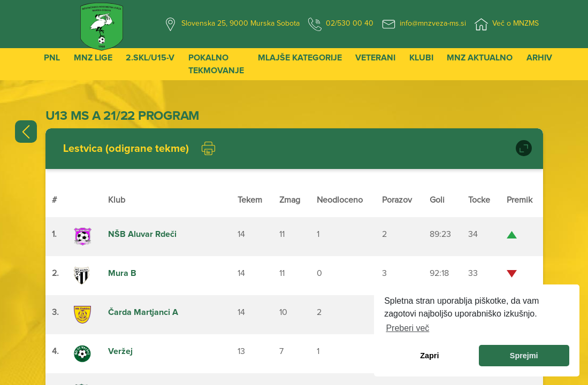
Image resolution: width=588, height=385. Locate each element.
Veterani (375, 58)
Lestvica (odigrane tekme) (126, 149)
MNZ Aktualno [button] (480, 58)
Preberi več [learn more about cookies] (407, 328)
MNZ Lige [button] (93, 58)
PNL (52, 58)
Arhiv (539, 58)
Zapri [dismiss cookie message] (429, 356)
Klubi (421, 58)
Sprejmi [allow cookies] (524, 356)
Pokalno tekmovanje (216, 64)
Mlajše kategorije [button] (300, 58)
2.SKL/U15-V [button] (150, 58)
